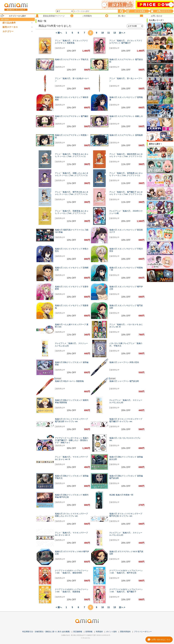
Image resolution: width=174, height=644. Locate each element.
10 (103, 33)
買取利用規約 (125, 632)
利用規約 (99, 632)
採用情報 (89, 632)
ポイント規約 (111, 632)
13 (115, 33)
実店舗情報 (78, 632)
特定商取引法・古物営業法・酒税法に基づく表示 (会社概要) (46, 632)
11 (109, 33)
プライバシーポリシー (143, 632)
